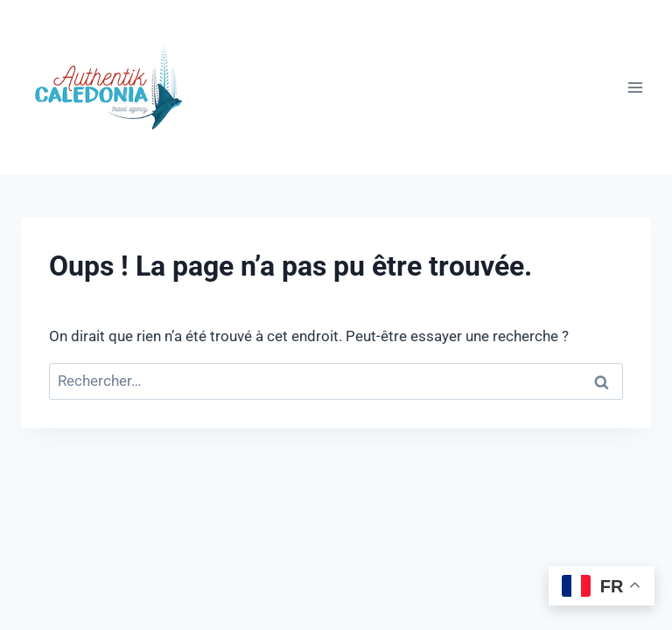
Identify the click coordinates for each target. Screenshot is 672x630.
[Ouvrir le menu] (635, 87)
